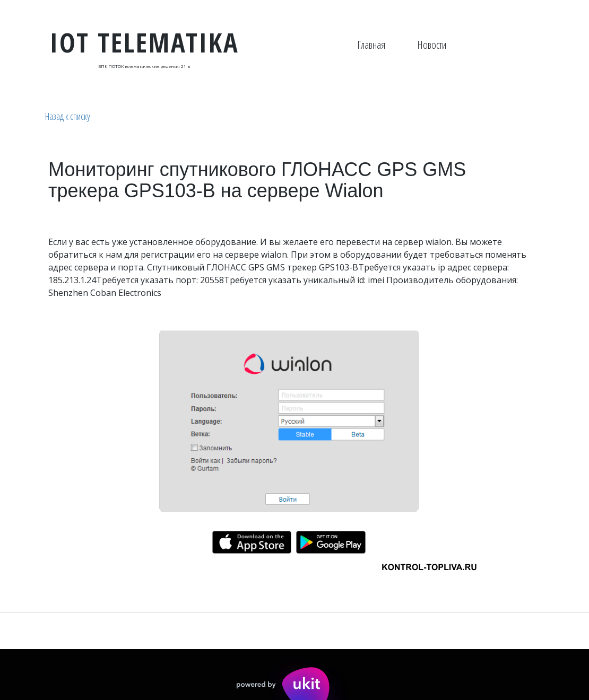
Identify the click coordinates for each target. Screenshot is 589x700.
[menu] (402, 45)
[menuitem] (371, 45)
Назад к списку (68, 116)
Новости (432, 45)
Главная (371, 45)
